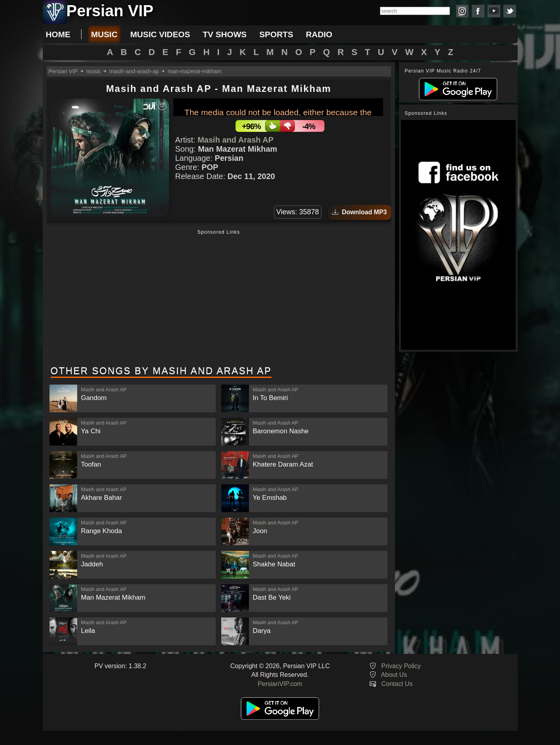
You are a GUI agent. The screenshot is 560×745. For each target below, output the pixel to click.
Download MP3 (360, 212)
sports (276, 34)
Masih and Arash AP (235, 140)
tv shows (225, 34)
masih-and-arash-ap (134, 71)
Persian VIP (63, 71)
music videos (160, 34)
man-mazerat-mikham (194, 71)
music (104, 34)
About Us (394, 675)
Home (58, 34)
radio (319, 34)
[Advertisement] (219, 298)
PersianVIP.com (280, 684)
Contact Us (397, 684)
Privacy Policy (401, 666)
